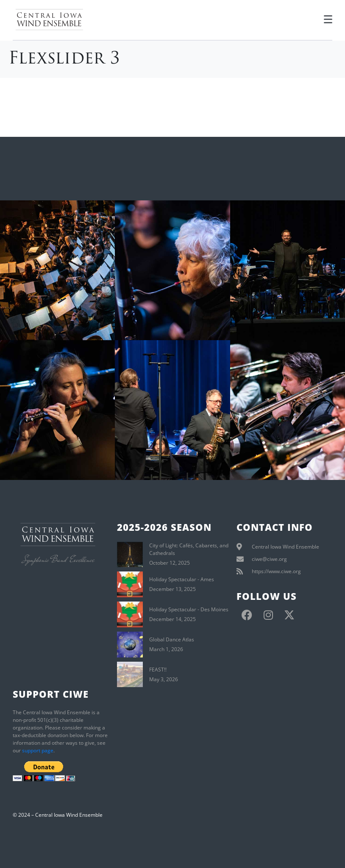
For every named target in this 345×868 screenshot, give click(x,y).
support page (38, 750)
